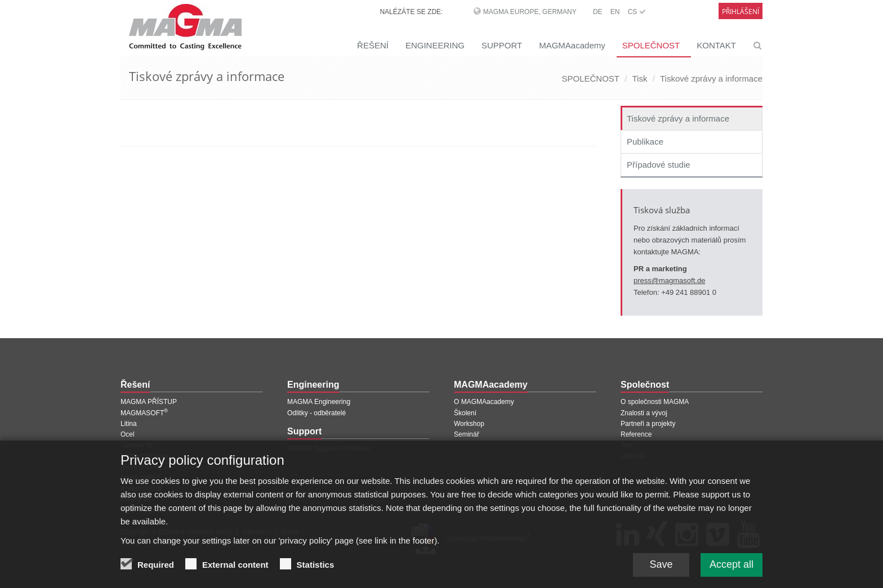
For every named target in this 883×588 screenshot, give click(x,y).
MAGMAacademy (572, 45)
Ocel (128, 434)
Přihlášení (741, 12)
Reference (636, 434)
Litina (129, 424)
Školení (465, 413)
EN (615, 12)
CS (637, 12)
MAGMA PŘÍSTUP (149, 402)
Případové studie (659, 165)
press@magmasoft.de (669, 280)
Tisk (640, 78)
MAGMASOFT (144, 413)
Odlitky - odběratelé (316, 413)
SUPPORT (502, 45)
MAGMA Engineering (319, 402)
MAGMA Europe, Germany (530, 12)
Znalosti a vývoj (644, 413)
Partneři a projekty (648, 424)
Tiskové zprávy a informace (711, 78)
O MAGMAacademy (484, 402)
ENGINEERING (435, 45)
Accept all (732, 568)
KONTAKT (716, 45)
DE (598, 12)
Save (661, 568)
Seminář (467, 434)
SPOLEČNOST (651, 45)
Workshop (469, 424)
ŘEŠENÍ (373, 45)
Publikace (645, 142)
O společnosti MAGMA (655, 402)
